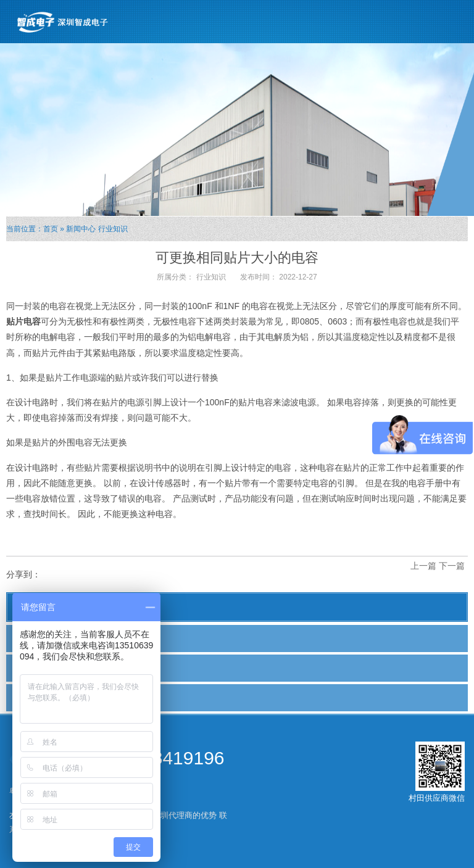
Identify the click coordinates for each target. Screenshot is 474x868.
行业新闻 (35, 668)
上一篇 (423, 566)
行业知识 (113, 229)
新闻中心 (81, 229)
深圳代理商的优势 (185, 815)
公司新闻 (35, 638)
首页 (51, 229)
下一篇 (452, 566)
